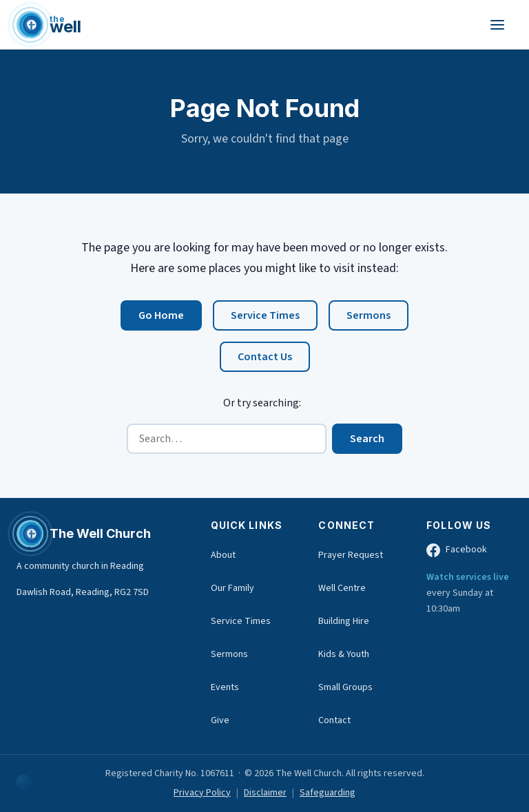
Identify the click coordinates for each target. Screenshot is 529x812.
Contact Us (265, 357)
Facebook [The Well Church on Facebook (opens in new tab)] (457, 550)
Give (220, 720)
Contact (334, 720)
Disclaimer (265, 793)
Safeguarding (328, 793)
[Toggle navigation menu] (497, 25)
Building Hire (344, 621)
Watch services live (468, 577)
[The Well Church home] (49, 25)
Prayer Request (351, 555)
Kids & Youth (344, 654)
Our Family (232, 588)
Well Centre (342, 588)
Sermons (369, 315)
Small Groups (345, 687)
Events (225, 687)
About (223, 555)
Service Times (265, 315)
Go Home (161, 315)
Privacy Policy (202, 793)
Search (367, 439)
